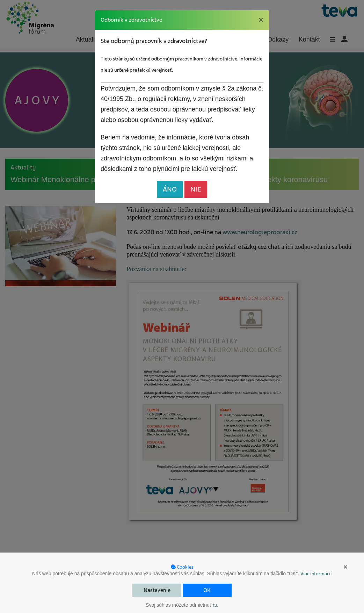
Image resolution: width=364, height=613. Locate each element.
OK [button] (207, 590)
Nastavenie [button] (157, 590)
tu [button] (215, 605)
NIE (196, 189)
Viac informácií (316, 574)
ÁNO (170, 189)
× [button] (345, 567)
